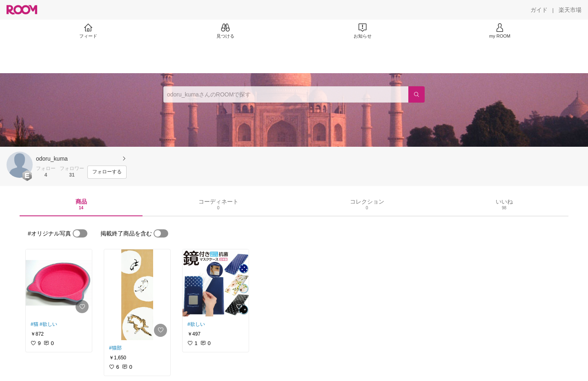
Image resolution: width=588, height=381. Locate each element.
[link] (59, 283)
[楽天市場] (570, 10)
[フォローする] (107, 172)
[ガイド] (539, 10)
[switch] (80, 233)
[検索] (416, 94)
